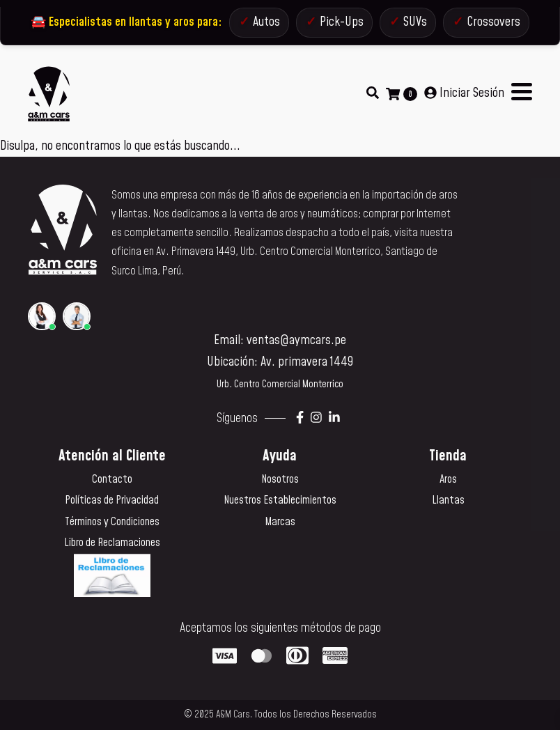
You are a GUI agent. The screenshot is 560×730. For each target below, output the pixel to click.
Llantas (448, 500)
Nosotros (280, 479)
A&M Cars (233, 715)
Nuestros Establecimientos (280, 500)
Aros (448, 479)
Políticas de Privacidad (112, 500)
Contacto (112, 479)
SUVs (415, 22)
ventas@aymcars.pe (296, 340)
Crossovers (493, 22)
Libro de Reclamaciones (112, 543)
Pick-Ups (342, 22)
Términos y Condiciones (112, 522)
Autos (266, 22)
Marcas (280, 522)
